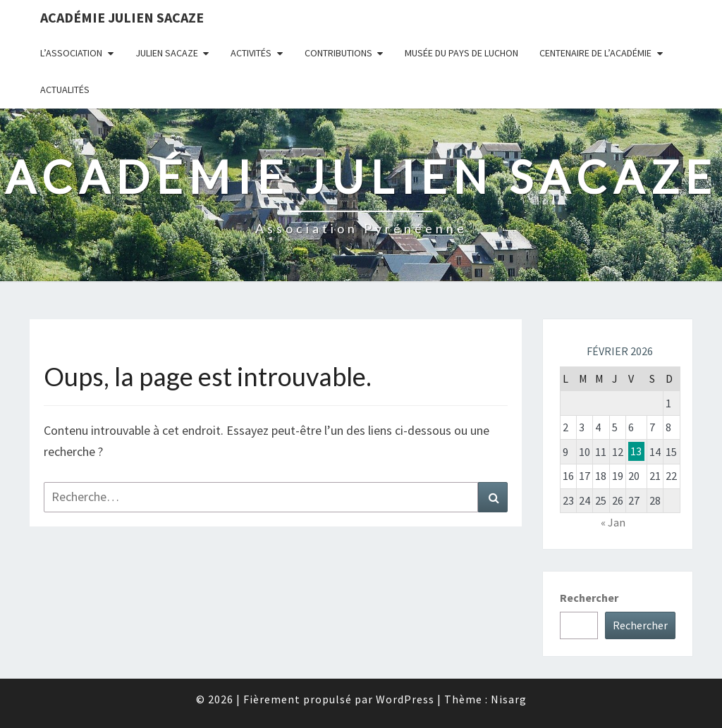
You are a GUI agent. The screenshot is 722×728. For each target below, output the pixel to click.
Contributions (338, 53)
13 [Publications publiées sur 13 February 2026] (636, 452)
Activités (251, 53)
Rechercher (589, 598)
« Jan (613, 522)
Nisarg (509, 699)
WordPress (405, 699)
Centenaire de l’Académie (595, 53)
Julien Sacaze (167, 53)
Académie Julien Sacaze (122, 17)
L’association (71, 53)
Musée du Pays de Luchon (461, 53)
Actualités (65, 90)
